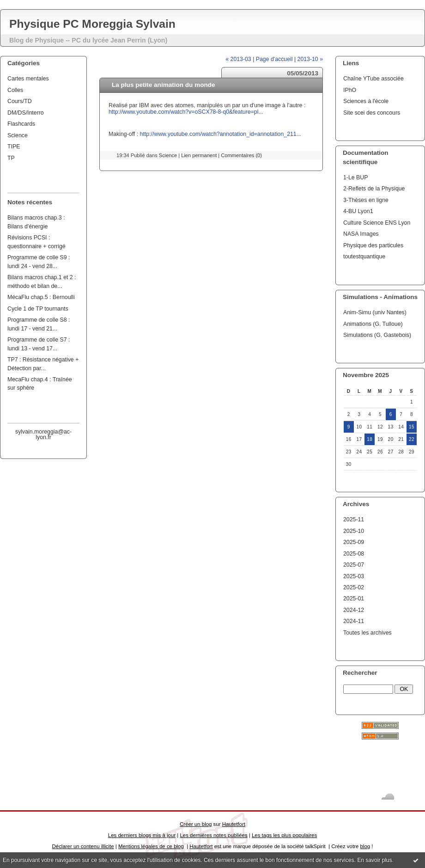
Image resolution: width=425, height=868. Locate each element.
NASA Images (361, 234)
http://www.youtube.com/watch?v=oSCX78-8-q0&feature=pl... (186, 112)
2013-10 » (310, 59)
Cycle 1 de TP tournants (38, 309)
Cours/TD (20, 101)
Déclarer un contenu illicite (83, 846)
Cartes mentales (28, 79)
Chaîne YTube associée (373, 79)
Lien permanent (199, 155)
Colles (15, 90)
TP (11, 158)
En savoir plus (374, 860)
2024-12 (354, 610)
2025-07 (354, 565)
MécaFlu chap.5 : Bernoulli (41, 297)
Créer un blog (196, 824)
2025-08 (354, 554)
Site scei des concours (372, 113)
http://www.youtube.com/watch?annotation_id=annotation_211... (221, 134)
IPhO (350, 90)
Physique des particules (373, 245)
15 (412, 427)
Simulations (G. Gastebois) (377, 335)
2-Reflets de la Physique (374, 189)
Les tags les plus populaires (284, 835)
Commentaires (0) (241, 155)
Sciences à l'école (366, 101)
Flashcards (21, 124)
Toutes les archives (367, 633)
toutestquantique (364, 257)
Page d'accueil (274, 59)
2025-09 (354, 542)
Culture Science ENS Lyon (377, 223)
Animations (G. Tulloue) (373, 324)
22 (412, 439)
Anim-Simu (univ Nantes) (375, 312)
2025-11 (354, 520)
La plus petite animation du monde (164, 85)
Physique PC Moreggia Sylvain (92, 24)
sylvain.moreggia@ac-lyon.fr (43, 434)
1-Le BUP (355, 177)
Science (18, 135)
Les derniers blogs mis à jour (142, 835)
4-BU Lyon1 (358, 211)
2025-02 (354, 587)
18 (370, 439)
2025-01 (354, 599)
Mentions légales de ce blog (151, 846)
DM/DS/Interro (26, 113)
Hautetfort (234, 824)
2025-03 (354, 576)
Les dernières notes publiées (213, 835)
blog (365, 846)
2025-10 (354, 531)
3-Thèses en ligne (366, 200)
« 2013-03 (238, 59)
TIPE (14, 147)
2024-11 (354, 621)
